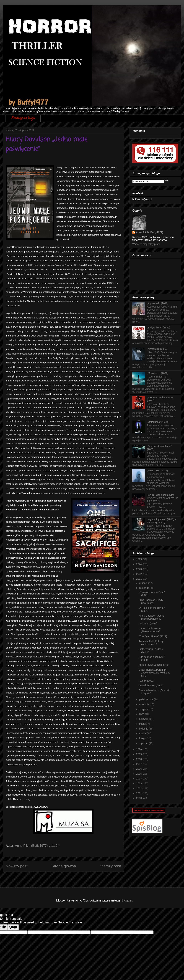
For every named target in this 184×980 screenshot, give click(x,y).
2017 (139, 764)
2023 (139, 569)
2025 (139, 559)
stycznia (144, 743)
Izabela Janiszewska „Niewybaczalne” (150, 630)
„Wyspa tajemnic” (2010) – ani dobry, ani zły (162, 521)
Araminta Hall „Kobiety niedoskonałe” (151, 643)
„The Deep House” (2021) (153, 636)
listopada (144, 588)
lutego (143, 738)
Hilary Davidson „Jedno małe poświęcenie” (151, 617)
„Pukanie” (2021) (148, 624)
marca (143, 733)
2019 (139, 754)
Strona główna (64, 866)
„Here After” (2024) (158, 470)
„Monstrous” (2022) (158, 373)
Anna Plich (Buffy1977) (149, 232)
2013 (139, 783)
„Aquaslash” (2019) (158, 303)
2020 (139, 749)
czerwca (144, 719)
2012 (139, 788)
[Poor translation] (13, 927)
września (144, 704)
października (147, 699)
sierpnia (144, 709)
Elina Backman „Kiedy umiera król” (151, 602)
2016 (139, 769)
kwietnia (144, 729)
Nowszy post (17, 866)
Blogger (127, 900)
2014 (139, 779)
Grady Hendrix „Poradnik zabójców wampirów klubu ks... (154, 673)
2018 (139, 759)
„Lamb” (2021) (147, 681)
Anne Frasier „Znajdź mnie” (154, 665)
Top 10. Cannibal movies (161, 495)
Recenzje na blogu (23, 118)
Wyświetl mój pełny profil (146, 244)
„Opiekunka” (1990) (158, 422)
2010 (139, 798)
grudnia (144, 583)
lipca (142, 714)
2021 (139, 579)
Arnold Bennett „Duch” (151, 685)
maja (142, 724)
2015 (139, 774)
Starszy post (110, 866)
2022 (139, 574)
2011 (139, 793)
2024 (139, 564)
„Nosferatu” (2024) (157, 349)
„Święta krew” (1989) (159, 328)
